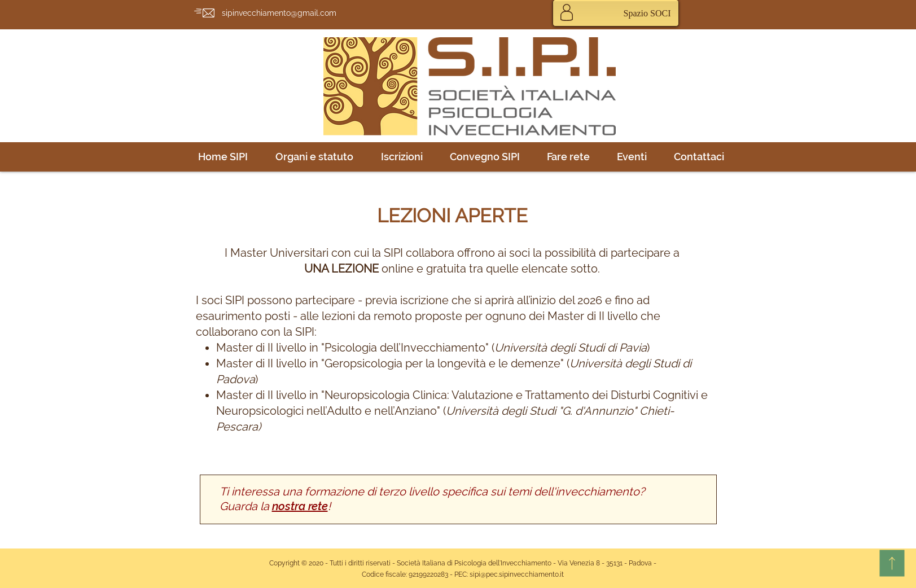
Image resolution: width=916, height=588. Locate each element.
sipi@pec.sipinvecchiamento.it (517, 574)
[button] (315, 157)
